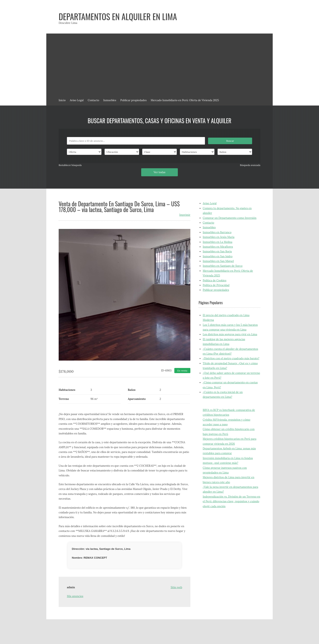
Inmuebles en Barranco (217, 232)
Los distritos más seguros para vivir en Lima (230, 334)
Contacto (93, 100)
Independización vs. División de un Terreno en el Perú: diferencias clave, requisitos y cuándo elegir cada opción (231, 501)
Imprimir (185, 215)
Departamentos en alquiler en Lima (118, 16)
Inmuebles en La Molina (218, 242)
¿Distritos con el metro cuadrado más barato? (231, 358)
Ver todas (159, 172)
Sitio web (176, 587)
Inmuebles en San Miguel (218, 261)
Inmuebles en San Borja (217, 251)
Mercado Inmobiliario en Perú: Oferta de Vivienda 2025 (185, 100)
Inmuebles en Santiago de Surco (223, 266)
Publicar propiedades (134, 100)
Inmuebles (110, 100)
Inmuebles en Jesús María (219, 237)
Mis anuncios (75, 596)
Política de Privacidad (216, 285)
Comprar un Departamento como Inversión (230, 218)
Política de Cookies (215, 280)
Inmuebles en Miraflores (218, 247)
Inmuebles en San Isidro (218, 256)
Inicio (62, 100)
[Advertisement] (159, 64)
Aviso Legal (77, 100)
